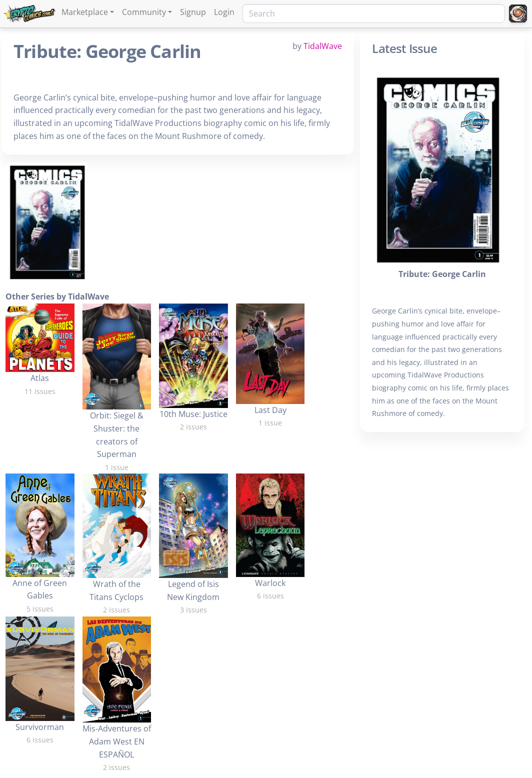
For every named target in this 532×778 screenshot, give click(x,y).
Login (224, 12)
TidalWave (323, 46)
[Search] (374, 13)
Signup (193, 12)
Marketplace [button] (85, 12)
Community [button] (144, 12)
